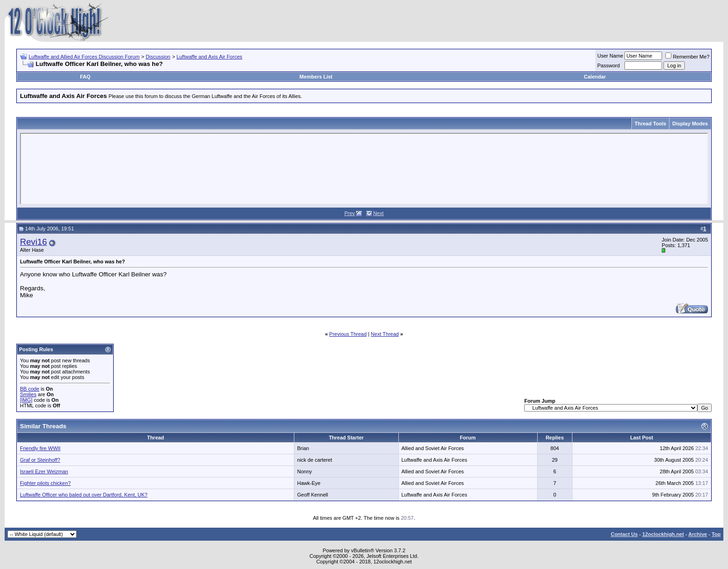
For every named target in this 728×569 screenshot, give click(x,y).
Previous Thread (348, 334)
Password (609, 65)
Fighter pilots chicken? (45, 483)
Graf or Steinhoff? (40, 460)
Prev (350, 213)
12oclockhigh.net (663, 534)
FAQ (85, 77)
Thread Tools (650, 124)
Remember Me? (687, 57)
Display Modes (690, 124)
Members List (316, 77)
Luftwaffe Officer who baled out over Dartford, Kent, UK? (84, 495)
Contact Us (624, 534)
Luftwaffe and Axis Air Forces (209, 57)
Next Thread (385, 334)
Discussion (158, 57)
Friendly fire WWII (40, 448)
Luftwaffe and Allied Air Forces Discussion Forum (84, 57)
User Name (611, 56)
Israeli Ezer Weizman (44, 471)
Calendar (595, 77)
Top (716, 534)
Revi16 (33, 242)
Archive (698, 534)
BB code (30, 389)
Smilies (28, 394)
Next (379, 213)
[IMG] (26, 400)
